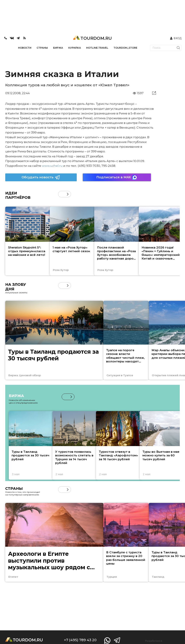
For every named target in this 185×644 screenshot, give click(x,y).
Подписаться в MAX (117, 177)
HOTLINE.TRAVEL (97, 48)
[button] (68, 194)
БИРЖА (58, 48)
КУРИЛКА (75, 48)
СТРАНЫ (42, 48)
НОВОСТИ (25, 48)
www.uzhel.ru (52, 166)
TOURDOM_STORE (125, 48)
